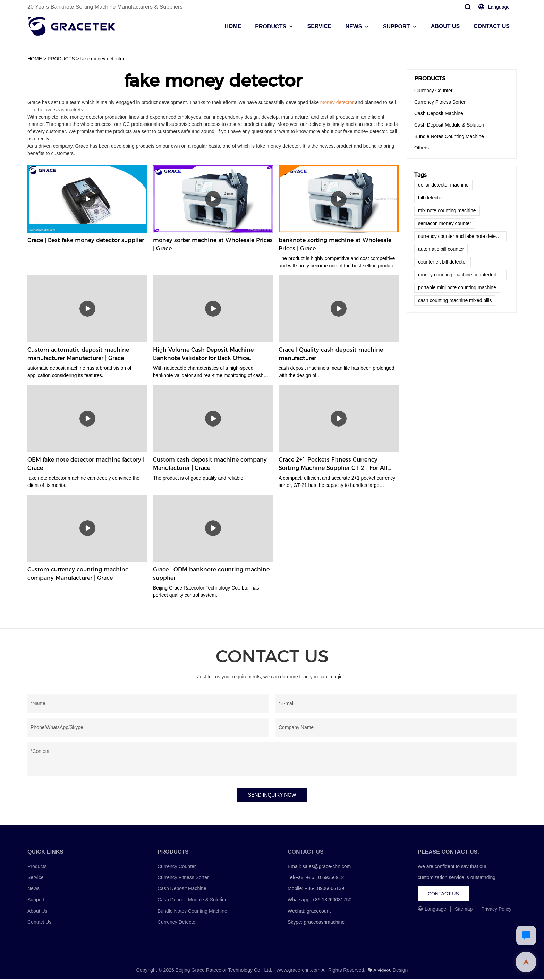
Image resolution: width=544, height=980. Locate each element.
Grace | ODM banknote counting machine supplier (211, 574)
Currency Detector (177, 923)
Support (36, 901)
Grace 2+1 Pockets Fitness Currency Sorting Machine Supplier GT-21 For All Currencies (333, 464)
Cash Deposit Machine (439, 113)
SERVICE (320, 26)
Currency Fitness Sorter (440, 102)
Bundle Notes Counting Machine (449, 136)
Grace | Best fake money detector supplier (86, 240)
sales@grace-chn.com (327, 867)
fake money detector (103, 59)
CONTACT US (492, 26)
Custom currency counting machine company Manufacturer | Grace (78, 574)
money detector (337, 102)
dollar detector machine (443, 185)
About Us (37, 912)
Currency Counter (433, 91)
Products (37, 867)
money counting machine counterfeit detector (462, 275)
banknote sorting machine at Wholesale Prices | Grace (335, 244)
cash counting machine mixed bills (455, 300)
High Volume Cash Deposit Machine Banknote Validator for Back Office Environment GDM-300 (203, 354)
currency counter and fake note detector (461, 236)
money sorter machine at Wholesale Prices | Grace (213, 244)
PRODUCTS (271, 27)
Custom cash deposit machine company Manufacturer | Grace (210, 464)
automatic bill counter (441, 249)
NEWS (354, 27)
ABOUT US (445, 26)
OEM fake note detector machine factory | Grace (86, 464)
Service (36, 878)
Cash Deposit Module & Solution (449, 125)
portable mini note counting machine (457, 287)
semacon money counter (445, 223)
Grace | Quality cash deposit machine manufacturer (331, 354)
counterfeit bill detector (443, 262)
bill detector (431, 198)
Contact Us (39, 923)
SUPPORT (396, 27)
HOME (233, 26)
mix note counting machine (447, 210)
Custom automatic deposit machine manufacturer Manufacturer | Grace (78, 354)
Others (422, 148)
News (33, 889)
